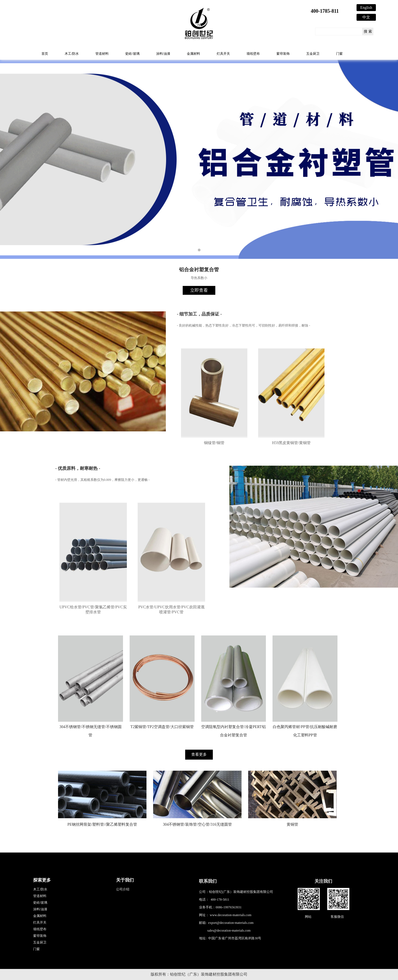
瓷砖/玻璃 (132, 54)
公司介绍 (123, 889)
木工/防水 (72, 54)
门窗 (339, 54)
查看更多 (199, 754)
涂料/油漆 (163, 54)
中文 (366, 17)
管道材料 (102, 54)
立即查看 (199, 290)
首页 (45, 54)
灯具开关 (223, 54)
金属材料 (193, 54)
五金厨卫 (313, 54)
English (366, 8)
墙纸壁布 (253, 54)
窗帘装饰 (283, 54)
